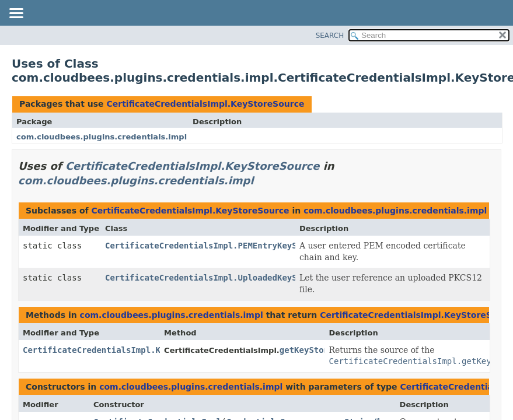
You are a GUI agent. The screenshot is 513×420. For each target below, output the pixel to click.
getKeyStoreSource (321, 350)
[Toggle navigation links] (16, 14)
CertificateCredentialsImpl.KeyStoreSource (205, 104)
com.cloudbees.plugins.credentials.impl (102, 137)
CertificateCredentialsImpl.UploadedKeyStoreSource (226, 278)
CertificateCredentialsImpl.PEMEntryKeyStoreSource (226, 246)
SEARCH (330, 36)
